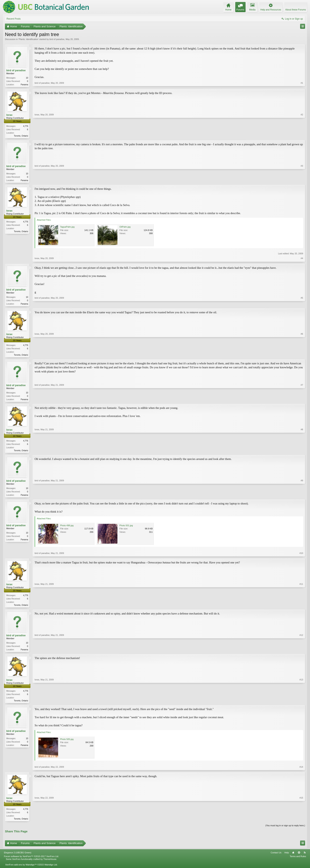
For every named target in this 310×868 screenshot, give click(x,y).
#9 (302, 497)
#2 (302, 136)
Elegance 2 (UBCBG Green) (18, 857)
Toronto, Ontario (21, 136)
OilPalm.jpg (125, 228)
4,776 (26, 127)
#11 (301, 608)
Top (299, 857)
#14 (301, 771)
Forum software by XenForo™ (31, 861)
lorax (9, 115)
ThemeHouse (50, 864)
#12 (301, 653)
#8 (302, 452)
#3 (302, 180)
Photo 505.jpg (67, 744)
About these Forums (296, 10)
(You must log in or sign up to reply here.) (285, 830)
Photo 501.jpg (126, 529)
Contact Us (276, 857)
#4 (302, 259)
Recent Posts (14, 19)
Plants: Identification (28, 39)
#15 (301, 823)
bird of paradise (57, 39)
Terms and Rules (298, 861)
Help (287, 857)
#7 (302, 401)
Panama (24, 85)
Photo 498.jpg (67, 529)
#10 (301, 556)
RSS (305, 857)
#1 (302, 84)
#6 (302, 356)
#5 (302, 304)
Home (293, 857)
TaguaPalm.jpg (67, 228)
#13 (301, 704)
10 (27, 78)
